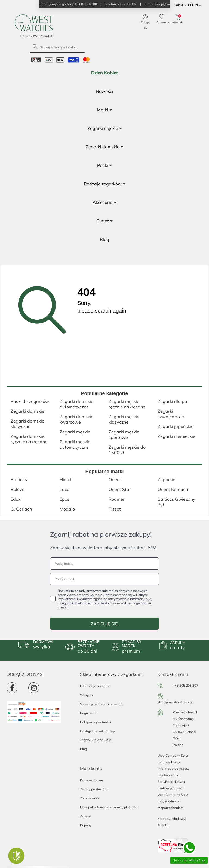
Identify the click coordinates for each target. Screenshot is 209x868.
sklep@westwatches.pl (175, 702)
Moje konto (91, 768)
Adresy (85, 816)
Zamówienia (89, 798)
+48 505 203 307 (185, 685)
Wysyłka (86, 695)
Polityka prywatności (96, 722)
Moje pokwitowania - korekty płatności (109, 807)
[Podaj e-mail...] (104, 579)
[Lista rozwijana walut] (196, 5)
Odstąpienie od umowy (97, 731)
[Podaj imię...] (104, 563)
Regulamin (88, 713)
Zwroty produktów (94, 789)
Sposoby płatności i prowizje (101, 704)
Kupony (86, 825)
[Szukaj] (57, 47)
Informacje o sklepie (95, 686)
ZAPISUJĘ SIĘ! (105, 624)
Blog (83, 749)
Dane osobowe (91, 780)
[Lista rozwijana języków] (181, 5)
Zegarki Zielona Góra (96, 740)
